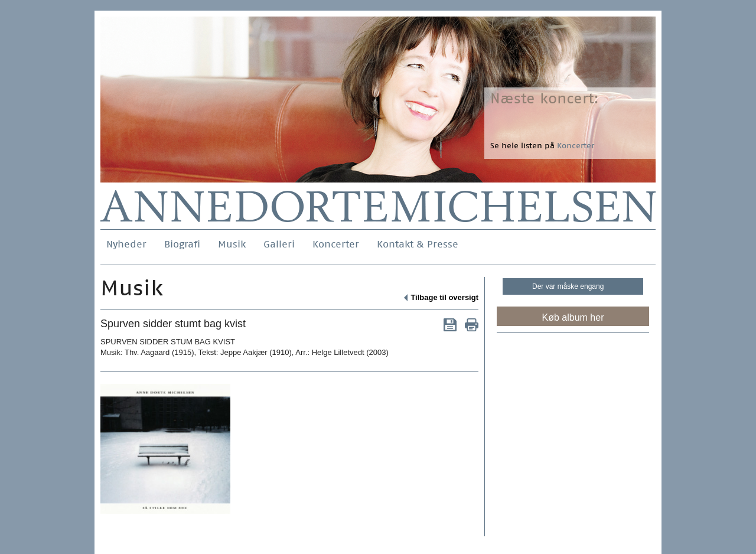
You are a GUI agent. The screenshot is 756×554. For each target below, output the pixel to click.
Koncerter (336, 244)
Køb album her (573, 317)
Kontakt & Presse (418, 244)
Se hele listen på (542, 146)
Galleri (279, 244)
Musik (232, 244)
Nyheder (126, 244)
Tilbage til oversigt (444, 297)
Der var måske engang (568, 286)
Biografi (182, 244)
